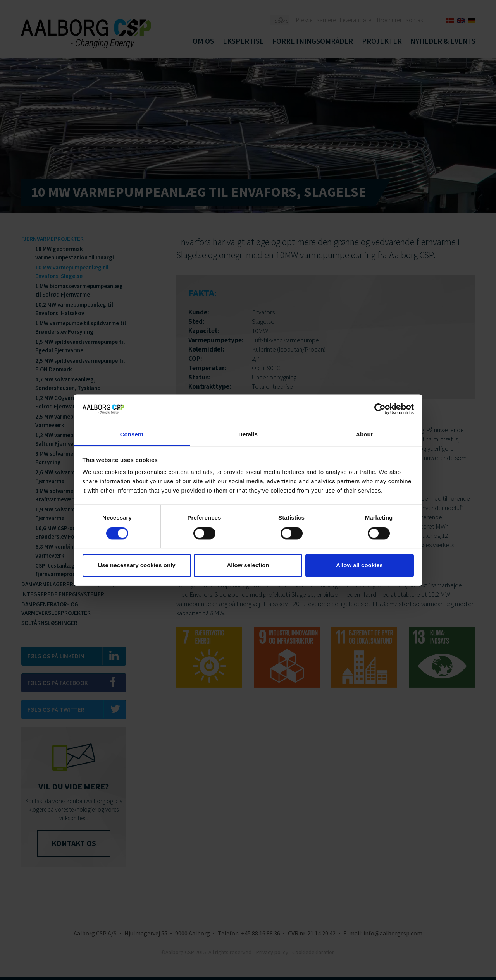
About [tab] (364, 435)
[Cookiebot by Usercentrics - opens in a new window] (380, 409)
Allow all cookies (359, 566)
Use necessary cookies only (136, 566)
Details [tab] (248, 435)
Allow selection (248, 566)
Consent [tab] (132, 435)
